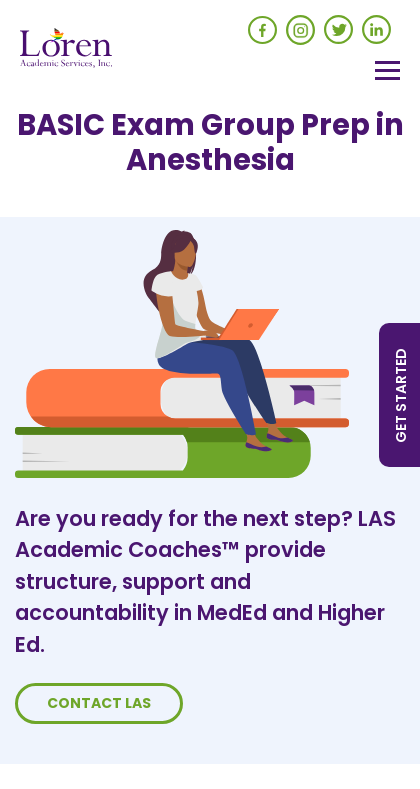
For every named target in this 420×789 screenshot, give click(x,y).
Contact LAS (99, 703)
